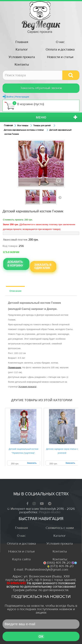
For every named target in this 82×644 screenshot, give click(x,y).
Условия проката (22, 57)
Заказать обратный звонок (41, 88)
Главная (22, 42)
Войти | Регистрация (18, 97)
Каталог (22, 49)
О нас (60, 42)
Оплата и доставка (60, 49)
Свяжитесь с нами (60, 528)
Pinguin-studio (50, 512)
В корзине (24, 106)
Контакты (22, 64)
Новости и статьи (60, 57)
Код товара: (10, 246)
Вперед (60, 197)
